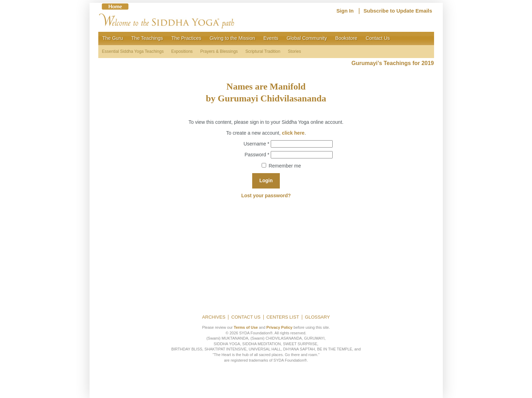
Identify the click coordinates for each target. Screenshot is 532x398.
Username (256, 143)
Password (257, 154)
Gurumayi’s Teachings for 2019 (393, 63)
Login (266, 180)
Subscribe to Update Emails (398, 11)
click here (293, 133)
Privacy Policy (280, 327)
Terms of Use (246, 327)
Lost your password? (266, 196)
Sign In (345, 11)
